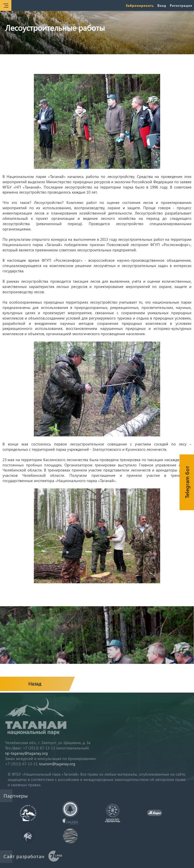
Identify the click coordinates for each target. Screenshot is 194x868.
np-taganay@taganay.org (26, 753)
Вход (162, 5)
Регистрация (181, 5)
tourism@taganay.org (57, 764)
